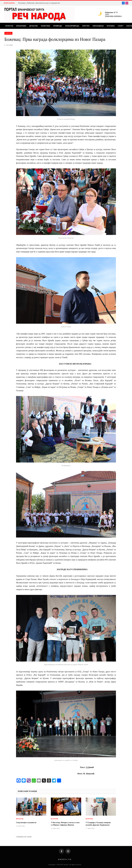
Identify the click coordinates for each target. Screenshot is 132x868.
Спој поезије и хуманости (26, 823)
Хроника (111, 26)
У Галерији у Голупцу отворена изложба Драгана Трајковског (98, 824)
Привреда (58, 26)
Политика (46, 26)
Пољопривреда (72, 26)
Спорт (121, 26)
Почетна (9, 26)
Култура (86, 26)
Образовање (98, 26)
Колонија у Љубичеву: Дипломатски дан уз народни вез (39, 3)
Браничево (21, 26)
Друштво (34, 26)
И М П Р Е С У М (65, 859)
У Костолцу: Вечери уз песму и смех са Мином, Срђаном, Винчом (65, 824)
